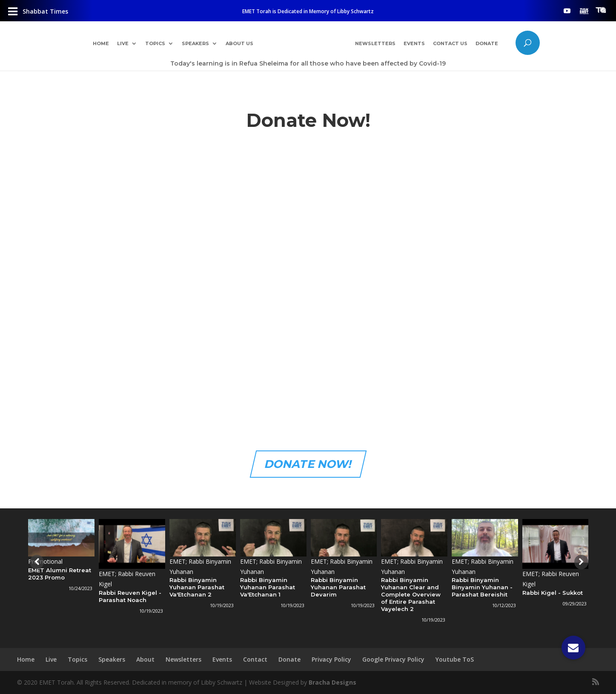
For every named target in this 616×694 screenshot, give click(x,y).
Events (414, 44)
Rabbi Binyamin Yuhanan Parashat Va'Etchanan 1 (268, 587)
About (145, 659)
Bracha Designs (332, 682)
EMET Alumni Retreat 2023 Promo (60, 574)
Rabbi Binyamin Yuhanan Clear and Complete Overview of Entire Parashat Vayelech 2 (411, 594)
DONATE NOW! (308, 464)
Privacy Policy (331, 659)
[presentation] (36, 562)
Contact (255, 659)
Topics (155, 44)
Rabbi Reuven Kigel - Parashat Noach (130, 596)
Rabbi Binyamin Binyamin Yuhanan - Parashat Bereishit (482, 587)
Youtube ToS (455, 659)
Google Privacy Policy (393, 659)
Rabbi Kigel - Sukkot (553, 593)
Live (123, 44)
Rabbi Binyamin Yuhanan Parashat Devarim (338, 587)
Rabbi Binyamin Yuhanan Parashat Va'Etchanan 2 (197, 587)
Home (101, 44)
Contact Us (450, 44)
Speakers (195, 44)
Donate (487, 44)
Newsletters (375, 44)
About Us (239, 44)
